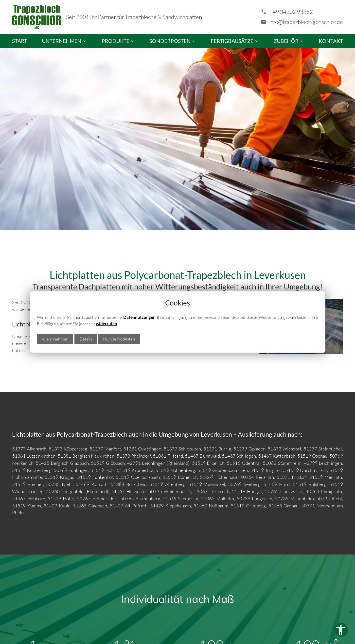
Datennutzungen (139, 317)
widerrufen (106, 324)
